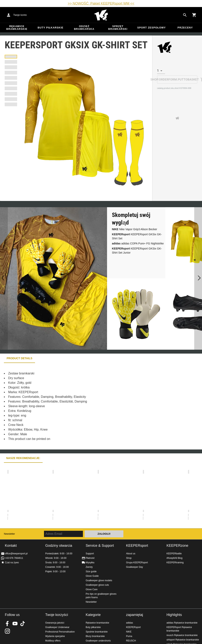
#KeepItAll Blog (174, 558)
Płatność (90, 558)
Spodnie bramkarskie (97, 632)
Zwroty (89, 567)
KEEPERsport (137, 546)
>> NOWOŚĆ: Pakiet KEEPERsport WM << (101, 4)
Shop (129, 558)
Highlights (174, 615)
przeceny (185, 28)
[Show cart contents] (194, 15)
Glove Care (92, 589)
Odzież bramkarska (84, 28)
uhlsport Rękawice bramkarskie (183, 640)
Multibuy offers (53, 641)
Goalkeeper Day (135, 567)
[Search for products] (185, 15)
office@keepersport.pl (16, 554)
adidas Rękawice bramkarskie (182, 623)
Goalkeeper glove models (99, 580)
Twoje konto (20, 15)
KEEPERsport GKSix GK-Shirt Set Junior (137, 251)
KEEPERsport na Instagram (7, 631)
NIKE (129, 632)
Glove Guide (92, 576)
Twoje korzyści (57, 615)
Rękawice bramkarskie (17, 28)
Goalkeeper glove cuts (97, 585)
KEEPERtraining (175, 563)
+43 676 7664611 (14, 558)
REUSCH (131, 641)
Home (101, 15)
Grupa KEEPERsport (137, 563)
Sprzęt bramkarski (118, 28)
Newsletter (9, 534)
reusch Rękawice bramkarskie (182, 635)
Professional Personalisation (60, 632)
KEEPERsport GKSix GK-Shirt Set (137, 236)
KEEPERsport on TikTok (23, 624)
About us (131, 554)
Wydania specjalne (55, 636)
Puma (129, 636)
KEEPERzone (177, 546)
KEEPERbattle (174, 554)
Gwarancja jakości (55, 623)
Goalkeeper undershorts (98, 641)
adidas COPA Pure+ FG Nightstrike (138, 243)
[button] (11, 57)
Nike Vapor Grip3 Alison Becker (134, 229)
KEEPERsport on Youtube (15, 624)
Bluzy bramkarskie (95, 636)
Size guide (91, 571)
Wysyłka (90, 563)
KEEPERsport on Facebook (7, 624)
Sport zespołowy (151, 28)
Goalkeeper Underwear (57, 627)
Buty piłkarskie (50, 28)
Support (90, 554)
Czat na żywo (12, 563)
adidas (130, 623)
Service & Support (100, 546)
